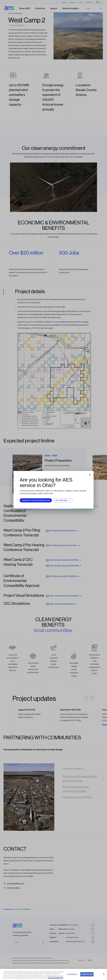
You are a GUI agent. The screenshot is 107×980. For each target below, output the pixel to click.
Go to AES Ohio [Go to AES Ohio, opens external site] (63, 500)
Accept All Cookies (87, 974)
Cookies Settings (72, 974)
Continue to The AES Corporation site (36, 500)
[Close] (104, 974)
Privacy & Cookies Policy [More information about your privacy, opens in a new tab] (56, 978)
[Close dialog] (90, 475)
